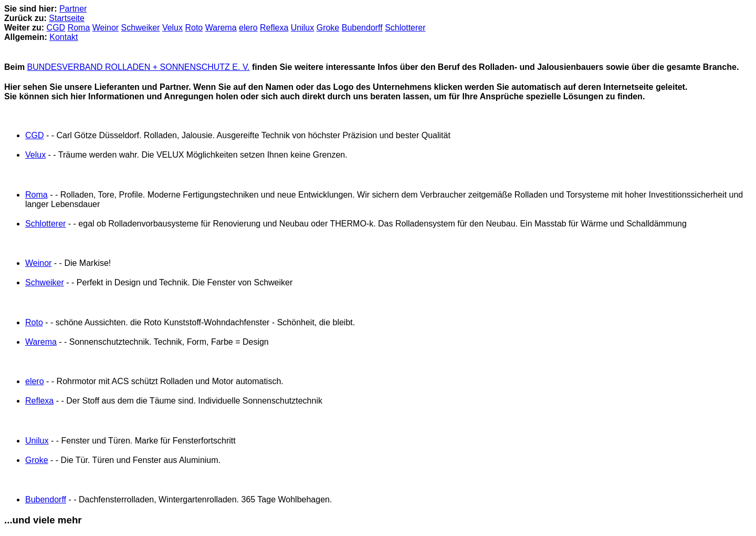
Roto (194, 28)
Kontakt (64, 37)
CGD (56, 28)
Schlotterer (405, 28)
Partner (73, 9)
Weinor (106, 28)
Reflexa (274, 28)
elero (248, 28)
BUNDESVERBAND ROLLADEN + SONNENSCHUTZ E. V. (139, 67)
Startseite (67, 18)
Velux (172, 28)
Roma (79, 28)
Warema (221, 28)
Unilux (302, 28)
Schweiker (141, 28)
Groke (328, 28)
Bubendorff (362, 28)
